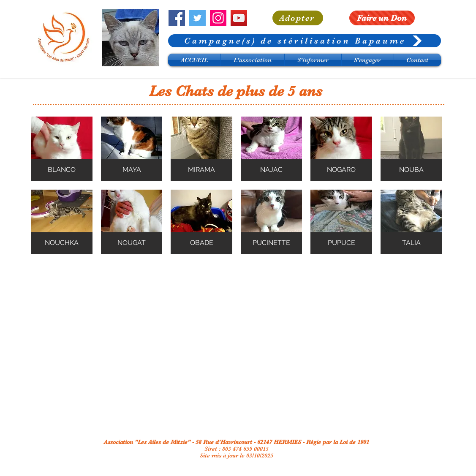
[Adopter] (298, 18)
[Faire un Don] (382, 18)
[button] (62, 149)
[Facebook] (177, 18)
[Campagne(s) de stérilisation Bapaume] (305, 41)
